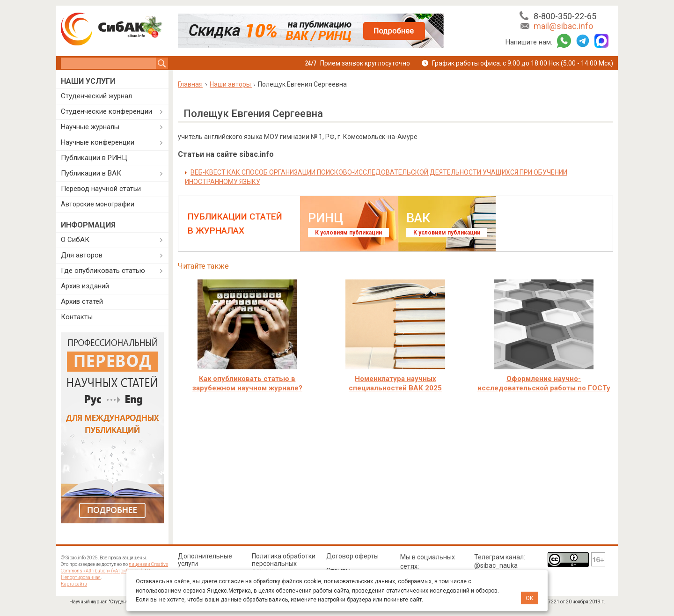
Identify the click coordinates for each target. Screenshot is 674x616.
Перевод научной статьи (101, 189)
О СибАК (75, 240)
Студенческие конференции (106, 111)
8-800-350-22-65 (565, 16)
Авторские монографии (98, 204)
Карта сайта (74, 584)
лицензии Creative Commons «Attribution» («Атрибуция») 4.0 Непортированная (114, 571)
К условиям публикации (348, 233)
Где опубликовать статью (103, 271)
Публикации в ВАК (91, 173)
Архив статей (82, 301)
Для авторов (82, 255)
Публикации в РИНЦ (94, 158)
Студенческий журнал (96, 96)
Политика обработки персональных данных (284, 564)
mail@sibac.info (563, 26)
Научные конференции (98, 142)
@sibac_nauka (496, 565)
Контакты (77, 317)
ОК (530, 598)
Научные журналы (90, 127)
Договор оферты (352, 556)
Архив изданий (85, 286)
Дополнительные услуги (205, 560)
